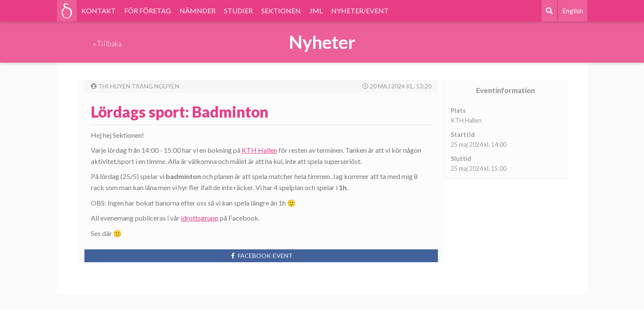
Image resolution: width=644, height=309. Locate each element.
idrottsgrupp (200, 218)
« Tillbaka (107, 44)
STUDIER (238, 11)
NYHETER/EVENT (360, 11)
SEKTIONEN (281, 11)
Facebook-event (261, 256)
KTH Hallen (259, 150)
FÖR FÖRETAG (148, 11)
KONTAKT (99, 11)
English (573, 11)
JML (316, 11)
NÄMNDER (198, 11)
